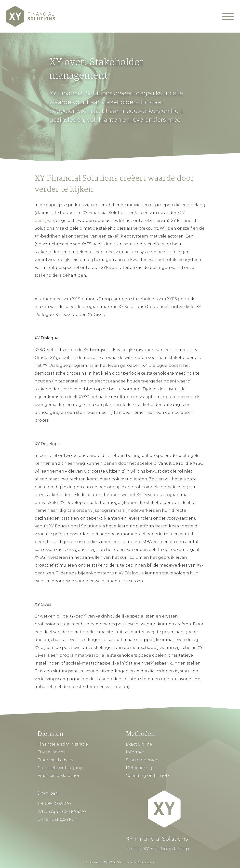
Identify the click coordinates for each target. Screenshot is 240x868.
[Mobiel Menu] (228, 16)
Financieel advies (55, 760)
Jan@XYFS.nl (66, 819)
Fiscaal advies (51, 752)
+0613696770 (74, 812)
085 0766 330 (58, 804)
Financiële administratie (63, 744)
